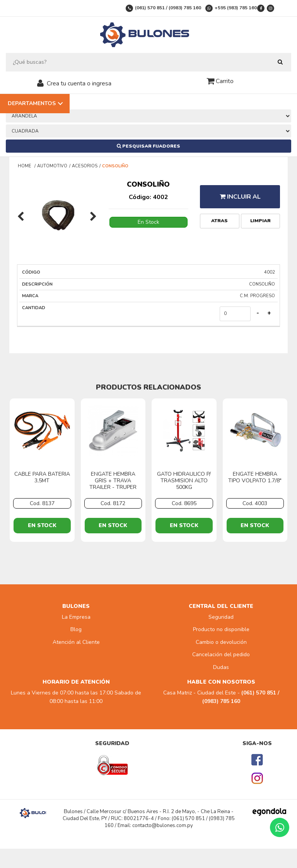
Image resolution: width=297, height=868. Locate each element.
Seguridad (221, 617)
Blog (76, 629)
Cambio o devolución (221, 642)
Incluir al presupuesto (240, 200)
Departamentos (32, 103)
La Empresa (76, 617)
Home (25, 166)
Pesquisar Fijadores (148, 146)
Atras (219, 221)
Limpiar (260, 221)
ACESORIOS (85, 166)
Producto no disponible (221, 629)
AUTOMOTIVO (52, 166)
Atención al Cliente (76, 642)
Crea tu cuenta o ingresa (79, 83)
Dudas (221, 667)
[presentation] (21, 217)
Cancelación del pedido (221, 654)
